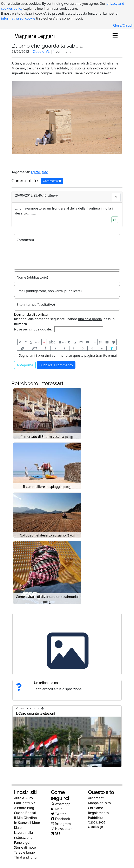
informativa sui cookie (18, 18)
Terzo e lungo (24, 852)
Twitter (58, 814)
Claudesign (96, 827)
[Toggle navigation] (115, 36)
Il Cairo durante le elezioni (35, 714)
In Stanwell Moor (27, 823)
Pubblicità (96, 818)
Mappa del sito (99, 803)
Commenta (52, 181)
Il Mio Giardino (25, 818)
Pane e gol (22, 842)
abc (37, 342)
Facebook (60, 819)
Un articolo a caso (48, 683)
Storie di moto (25, 847)
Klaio (18, 828)
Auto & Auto (23, 798)
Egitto (35, 172)
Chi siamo (96, 808)
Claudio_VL (41, 52)
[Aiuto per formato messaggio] (112, 348)
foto (45, 172)
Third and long (25, 857)
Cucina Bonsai (25, 813)
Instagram (61, 824)
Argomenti (96, 798)
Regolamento (98, 813)
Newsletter (61, 829)
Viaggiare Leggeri (35, 36)
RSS (56, 834)
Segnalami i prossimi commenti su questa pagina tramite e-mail (68, 355)
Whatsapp (61, 804)
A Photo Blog (24, 808)
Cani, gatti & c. (25, 803)
